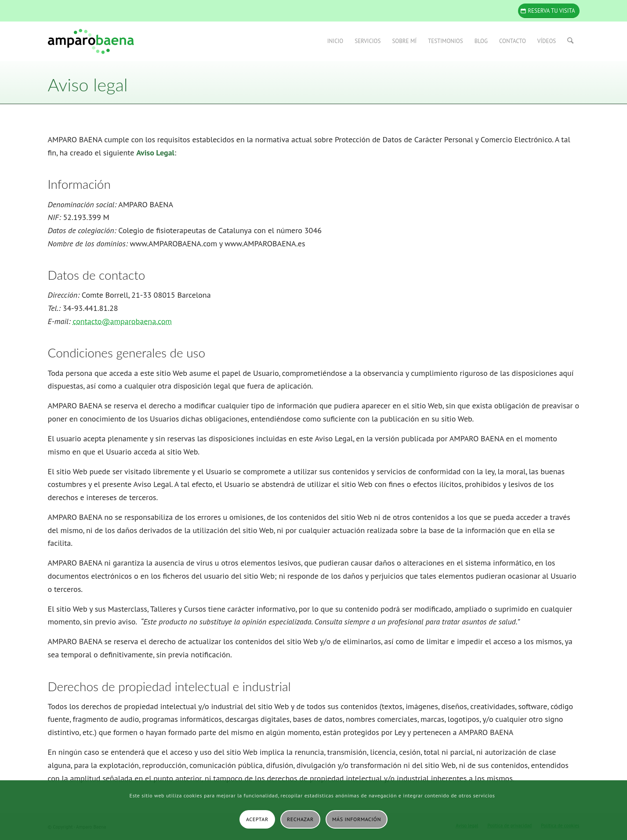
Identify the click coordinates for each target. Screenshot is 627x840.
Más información (357, 819)
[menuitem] (336, 41)
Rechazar (300, 819)
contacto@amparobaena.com (122, 321)
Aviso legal (88, 85)
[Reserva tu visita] (549, 11)
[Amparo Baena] (91, 41)
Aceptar (257, 819)
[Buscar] (571, 41)
